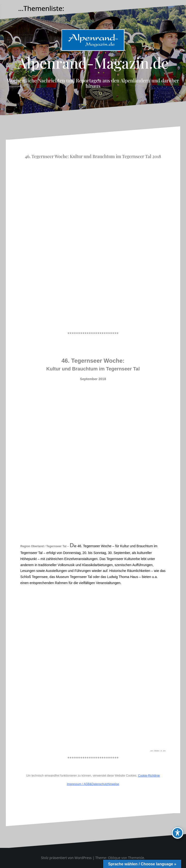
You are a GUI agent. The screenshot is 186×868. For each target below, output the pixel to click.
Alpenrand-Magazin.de (93, 63)
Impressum (74, 784)
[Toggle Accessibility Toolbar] (178, 833)
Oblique (114, 858)
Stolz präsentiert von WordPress (66, 858)
